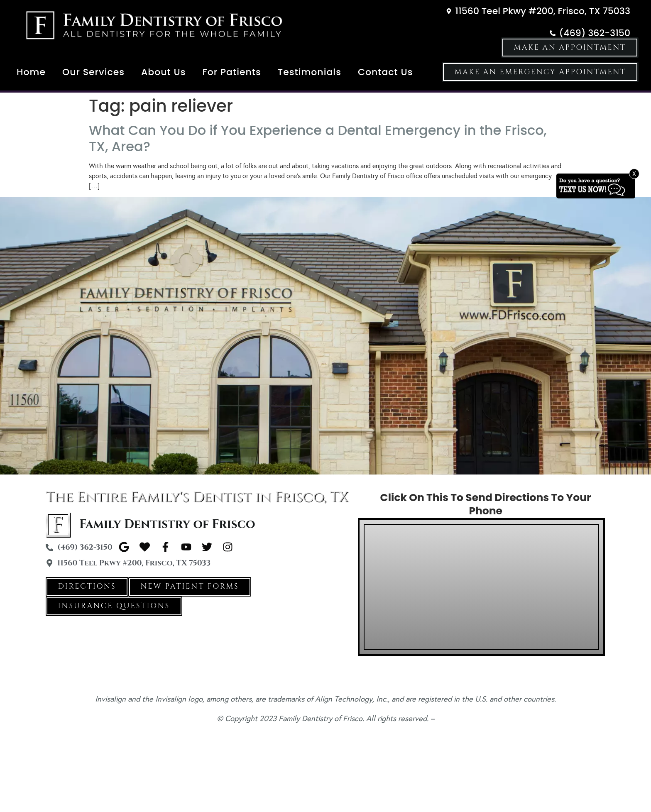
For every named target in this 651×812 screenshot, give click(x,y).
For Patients (231, 72)
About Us (163, 72)
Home (31, 72)
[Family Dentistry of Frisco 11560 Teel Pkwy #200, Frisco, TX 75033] (481, 587)
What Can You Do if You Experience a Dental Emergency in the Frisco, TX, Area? (318, 138)
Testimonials (310, 72)
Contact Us (385, 72)
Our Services (93, 72)
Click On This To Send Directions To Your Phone (486, 504)
